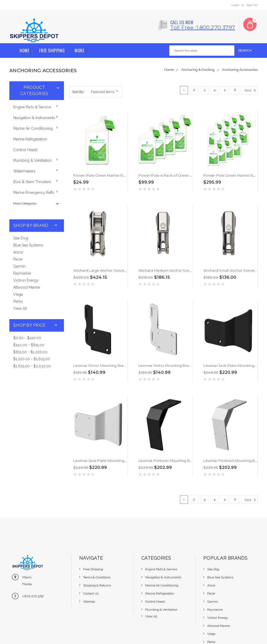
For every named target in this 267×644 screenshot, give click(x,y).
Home (24, 51)
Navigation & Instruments (34, 118)
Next (251, 90)
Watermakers (24, 171)
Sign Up (252, 5)
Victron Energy (26, 280)
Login (235, 5)
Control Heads (26, 150)
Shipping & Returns (97, 585)
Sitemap (89, 602)
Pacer (18, 259)
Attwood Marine (27, 287)
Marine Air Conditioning (33, 128)
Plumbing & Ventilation (32, 160)
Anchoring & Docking (198, 70)
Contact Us (91, 593)
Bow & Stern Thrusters (32, 182)
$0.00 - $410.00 (27, 338)
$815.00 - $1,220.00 (30, 352)
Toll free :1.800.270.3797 (203, 28)
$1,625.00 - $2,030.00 (32, 366)
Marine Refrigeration (30, 139)
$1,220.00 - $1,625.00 (32, 359)
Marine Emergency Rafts (34, 193)
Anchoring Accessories (240, 70)
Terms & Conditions (97, 577)
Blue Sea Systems (28, 245)
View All (20, 308)
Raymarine (22, 273)
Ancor (18, 252)
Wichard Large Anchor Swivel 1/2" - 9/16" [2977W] (115, 270)
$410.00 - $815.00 (29, 345)
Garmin (19, 266)
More (79, 51)
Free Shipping (52, 51)
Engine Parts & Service (32, 107)
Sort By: (78, 92)
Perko (18, 301)
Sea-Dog (21, 238)
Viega (18, 294)
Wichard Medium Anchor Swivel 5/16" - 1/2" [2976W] (182, 270)
